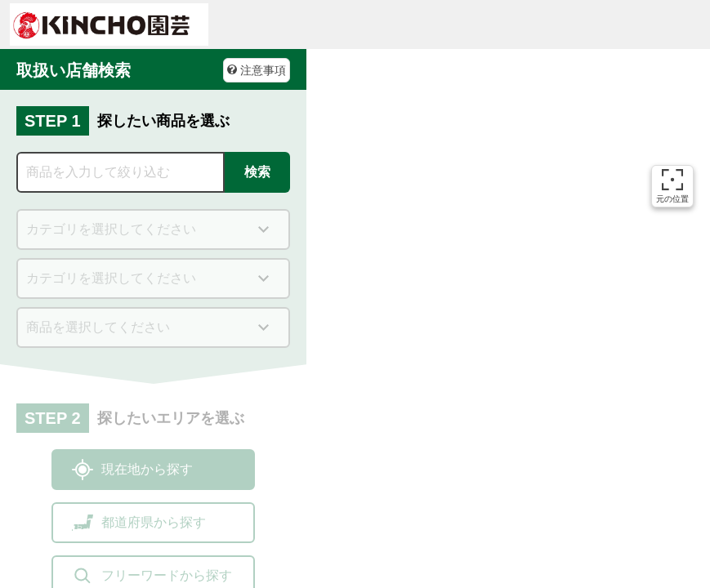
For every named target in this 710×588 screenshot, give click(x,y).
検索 (257, 172)
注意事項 (257, 70)
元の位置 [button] (672, 186)
